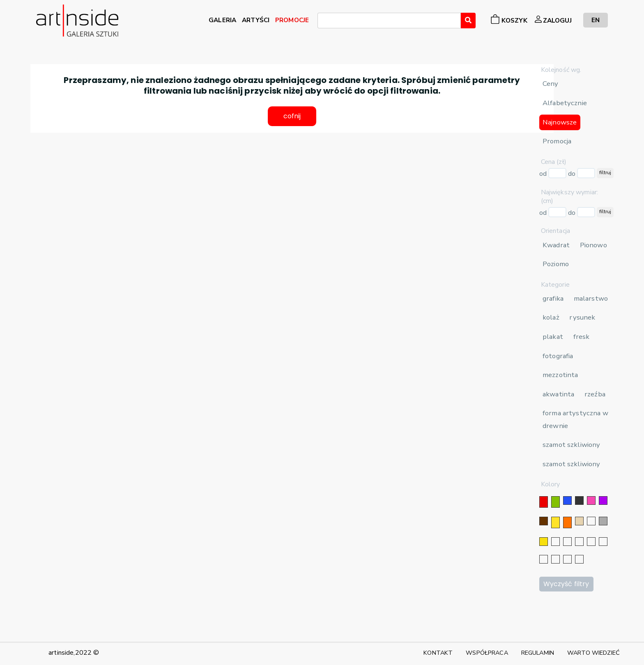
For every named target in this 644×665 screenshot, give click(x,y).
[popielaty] (555, 559)
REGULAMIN (538, 653)
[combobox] (389, 21)
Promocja (557, 141)
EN (596, 20)
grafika (553, 298)
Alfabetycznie (565, 103)
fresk (582, 337)
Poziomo (556, 264)
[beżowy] (579, 521)
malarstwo (591, 298)
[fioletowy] (603, 500)
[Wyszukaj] (468, 21)
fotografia (558, 356)
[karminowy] (544, 559)
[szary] (603, 521)
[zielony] (555, 502)
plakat (553, 337)
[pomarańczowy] (567, 522)
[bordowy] (567, 559)
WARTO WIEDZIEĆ (593, 653)
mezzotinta (560, 375)
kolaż (551, 317)
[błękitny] (603, 542)
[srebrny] (555, 542)
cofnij (292, 116)
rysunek (582, 317)
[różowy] (591, 500)
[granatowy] (591, 542)
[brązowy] (544, 521)
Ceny (551, 84)
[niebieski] (567, 500)
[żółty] (555, 522)
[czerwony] (544, 502)
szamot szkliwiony (571, 445)
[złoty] (544, 542)
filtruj (605, 173)
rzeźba (595, 394)
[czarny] (579, 500)
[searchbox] (322, 22)
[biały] (591, 521)
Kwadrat (556, 245)
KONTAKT (438, 653)
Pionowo (593, 245)
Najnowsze (560, 122)
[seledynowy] (579, 559)
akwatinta (558, 394)
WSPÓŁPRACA (487, 653)
